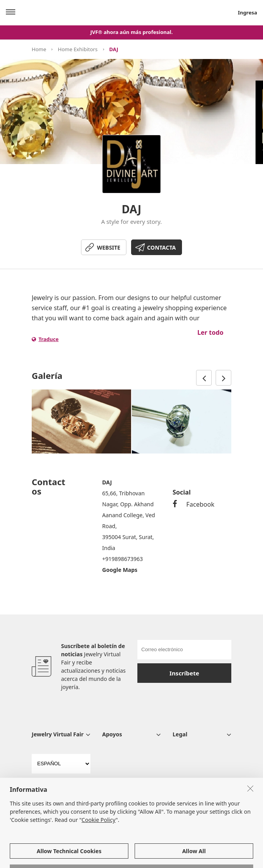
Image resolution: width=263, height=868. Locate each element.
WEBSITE (109, 247)
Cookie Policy (98, 844)
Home (39, 49)
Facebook (194, 504)
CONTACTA (161, 247)
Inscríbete (184, 673)
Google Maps (120, 570)
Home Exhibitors (78, 49)
